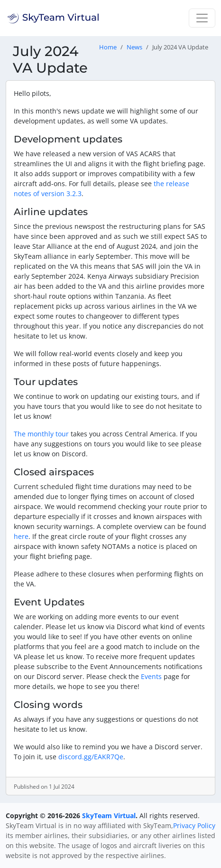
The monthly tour (41, 434)
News (134, 47)
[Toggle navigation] (202, 18)
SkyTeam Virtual (109, 816)
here (21, 536)
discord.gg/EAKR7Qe (91, 757)
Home (108, 47)
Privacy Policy (194, 826)
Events (151, 676)
